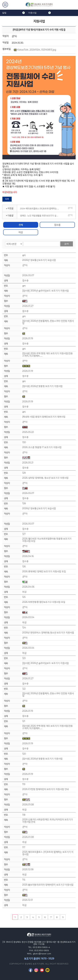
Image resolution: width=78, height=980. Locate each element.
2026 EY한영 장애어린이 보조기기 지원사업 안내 (46, 789)
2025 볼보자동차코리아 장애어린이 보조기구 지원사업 (48, 885)
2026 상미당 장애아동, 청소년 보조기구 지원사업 (45, 478)
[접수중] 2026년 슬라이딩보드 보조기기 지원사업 (46, 291)
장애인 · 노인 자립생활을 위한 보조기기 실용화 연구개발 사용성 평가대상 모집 (41, 216)
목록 (7, 199)
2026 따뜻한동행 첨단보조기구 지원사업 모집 (44, 602)
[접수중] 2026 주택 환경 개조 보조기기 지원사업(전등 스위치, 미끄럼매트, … (48, 355)
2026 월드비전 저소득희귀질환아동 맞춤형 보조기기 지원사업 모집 (47, 540)
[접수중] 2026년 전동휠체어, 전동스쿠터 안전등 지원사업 (48, 322)
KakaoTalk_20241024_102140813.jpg (35, 50)
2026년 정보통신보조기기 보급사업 (39, 260)
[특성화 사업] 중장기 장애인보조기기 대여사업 (44, 417)
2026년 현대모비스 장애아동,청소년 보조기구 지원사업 (48, 633)
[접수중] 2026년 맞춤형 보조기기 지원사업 (42, 386)
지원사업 (32, 13)
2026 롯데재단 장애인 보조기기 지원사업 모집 (44, 571)
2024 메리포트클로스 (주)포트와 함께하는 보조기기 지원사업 (41, 208)
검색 (67, 244)
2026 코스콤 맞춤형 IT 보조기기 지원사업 (42, 447)
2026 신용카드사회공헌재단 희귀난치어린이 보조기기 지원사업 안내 (48, 821)
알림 (4, 13)
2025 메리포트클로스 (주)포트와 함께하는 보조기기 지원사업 (48, 853)
